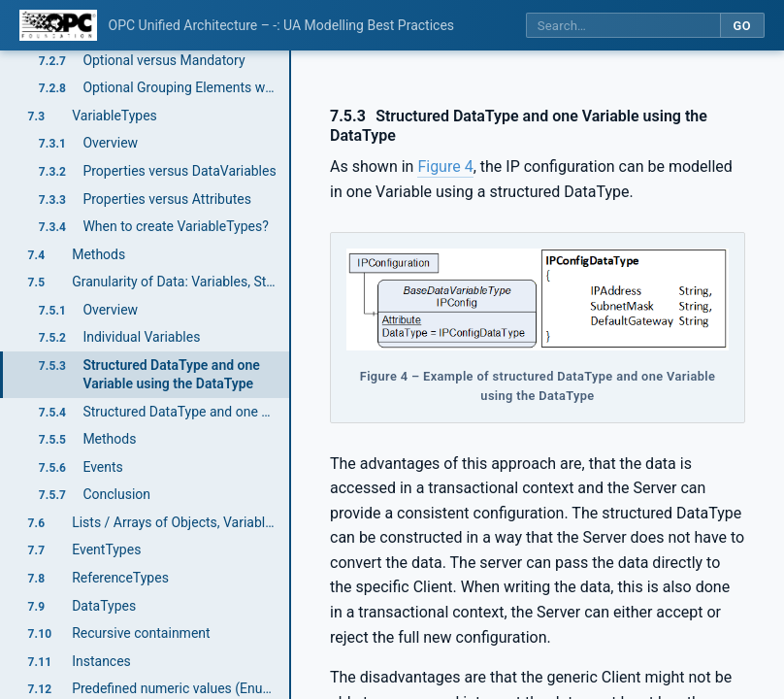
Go (742, 26)
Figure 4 (445, 166)
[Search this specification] (623, 26)
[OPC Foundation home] (58, 25)
